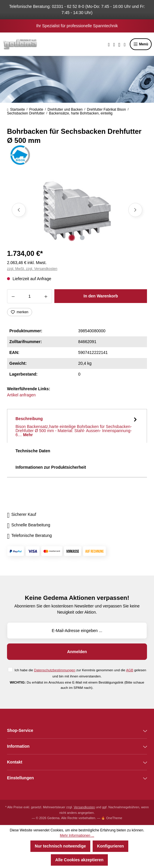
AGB (130, 670)
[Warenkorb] (125, 44)
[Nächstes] (135, 210)
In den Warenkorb (101, 296)
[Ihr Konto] (119, 44)
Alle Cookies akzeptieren (79, 860)
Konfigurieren (110, 846)
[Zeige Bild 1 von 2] (72, 238)
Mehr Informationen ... (77, 836)
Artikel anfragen (21, 395)
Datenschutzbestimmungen (55, 670)
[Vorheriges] (19, 210)
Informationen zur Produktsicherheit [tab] (51, 467)
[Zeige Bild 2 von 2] (82, 238)
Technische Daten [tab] (33, 451)
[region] (77, 210)
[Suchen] (109, 44)
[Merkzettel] (114, 44)
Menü (141, 44)
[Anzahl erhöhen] (46, 296)
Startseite (16, 109)
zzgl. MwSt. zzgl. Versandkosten (32, 269)
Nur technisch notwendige (60, 846)
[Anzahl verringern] (13, 296)
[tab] (77, 426)
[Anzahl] (30, 296)
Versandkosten (84, 807)
